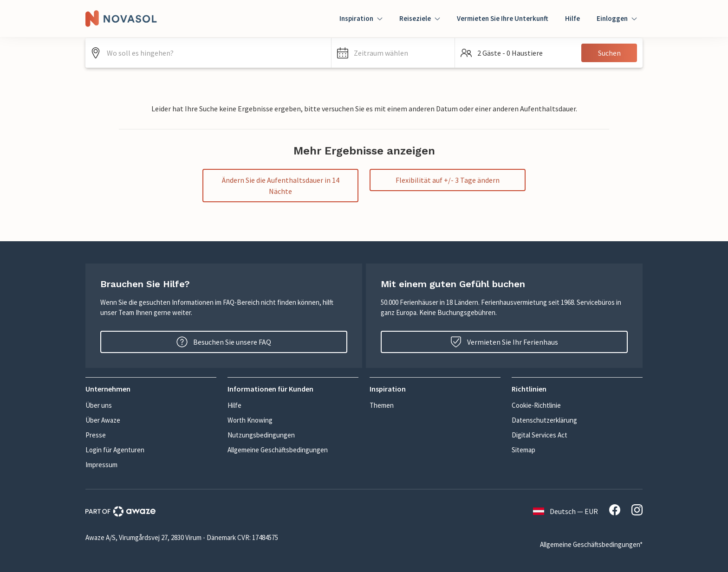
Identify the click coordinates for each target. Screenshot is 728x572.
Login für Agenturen (115, 450)
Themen (382, 405)
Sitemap (523, 450)
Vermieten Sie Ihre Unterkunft (503, 18)
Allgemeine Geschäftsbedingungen (278, 450)
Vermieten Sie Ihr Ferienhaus (504, 342)
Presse (96, 435)
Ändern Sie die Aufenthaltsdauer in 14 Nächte (281, 186)
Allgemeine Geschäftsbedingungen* (591, 544)
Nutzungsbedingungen (261, 435)
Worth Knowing (250, 420)
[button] (393, 53)
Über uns (99, 405)
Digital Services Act (539, 435)
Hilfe (572, 18)
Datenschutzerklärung (544, 420)
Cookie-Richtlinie (536, 405)
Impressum (101, 465)
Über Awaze (103, 420)
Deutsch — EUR (565, 511)
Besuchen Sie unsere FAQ (224, 342)
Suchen (609, 53)
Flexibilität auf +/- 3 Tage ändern (448, 180)
